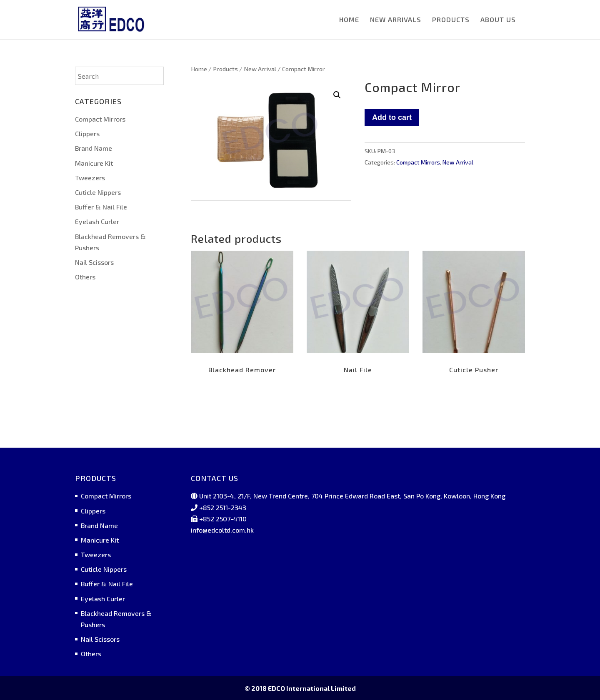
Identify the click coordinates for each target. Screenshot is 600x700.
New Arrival (260, 69)
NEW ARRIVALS (396, 20)
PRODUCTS (451, 20)
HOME (349, 20)
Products (225, 69)
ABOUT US (498, 20)
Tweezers (90, 178)
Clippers (87, 133)
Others (85, 277)
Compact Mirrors (418, 162)
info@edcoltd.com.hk (222, 530)
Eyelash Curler (97, 221)
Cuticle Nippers (98, 192)
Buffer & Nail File (101, 207)
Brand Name (94, 148)
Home (199, 69)
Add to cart (392, 117)
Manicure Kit (94, 163)
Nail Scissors (94, 262)
